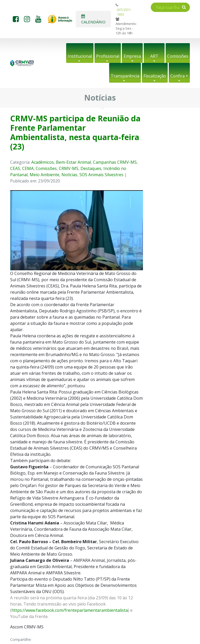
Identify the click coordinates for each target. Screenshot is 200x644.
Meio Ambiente (45, 175)
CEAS (15, 168)
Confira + (179, 76)
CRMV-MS (69, 168)
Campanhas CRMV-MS (115, 162)
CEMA (28, 168)
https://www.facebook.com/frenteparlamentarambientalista (70, 610)
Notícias (69, 175)
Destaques (91, 168)
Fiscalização (155, 76)
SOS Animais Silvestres (101, 175)
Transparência (125, 76)
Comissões (178, 56)
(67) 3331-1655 (124, 12)
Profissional (108, 56)
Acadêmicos (43, 162)
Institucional (80, 56)
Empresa (132, 56)
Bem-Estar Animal (73, 162)
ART (154, 56)
